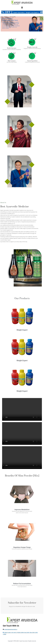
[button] (22, 8)
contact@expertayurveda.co (11, 629)
